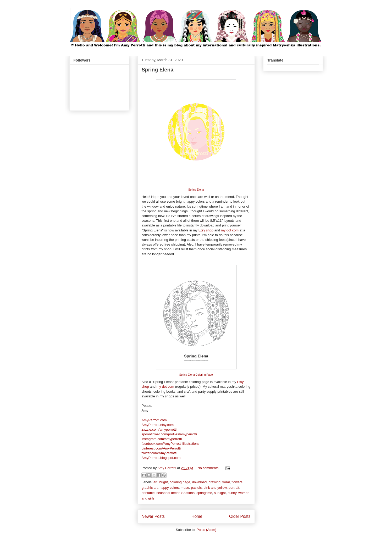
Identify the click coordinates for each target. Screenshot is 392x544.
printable (148, 493)
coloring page (180, 482)
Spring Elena (158, 70)
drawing (214, 482)
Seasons (188, 493)
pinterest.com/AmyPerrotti (161, 448)
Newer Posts (153, 516)
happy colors (169, 488)
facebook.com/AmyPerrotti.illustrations (171, 444)
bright (164, 482)
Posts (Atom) (206, 530)
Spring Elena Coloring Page (196, 375)
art (155, 482)
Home (197, 516)
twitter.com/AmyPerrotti (159, 453)
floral (226, 482)
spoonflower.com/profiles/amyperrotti (169, 434)
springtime (204, 493)
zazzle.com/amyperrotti (159, 429)
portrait (234, 488)
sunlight (220, 493)
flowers (237, 482)
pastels (196, 488)
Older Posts (240, 516)
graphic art (150, 488)
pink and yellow (215, 488)
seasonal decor (168, 493)
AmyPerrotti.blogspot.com (161, 458)
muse (185, 488)
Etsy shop (206, 230)
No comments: (209, 468)
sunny (232, 493)
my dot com (230, 230)
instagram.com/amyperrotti (162, 439)
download (200, 482)
